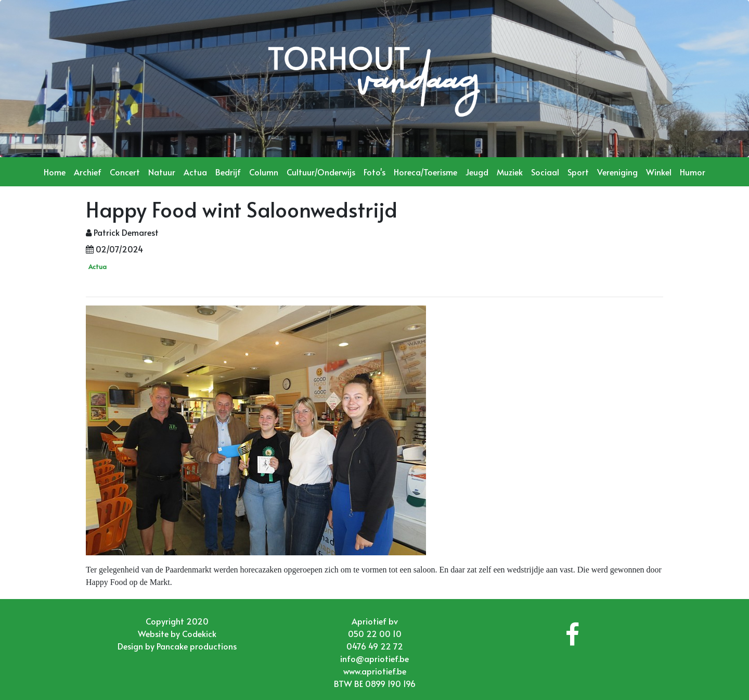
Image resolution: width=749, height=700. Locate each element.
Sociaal (545, 172)
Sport (578, 172)
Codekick (199, 633)
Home (55, 172)
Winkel (659, 172)
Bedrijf (228, 172)
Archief (88, 172)
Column (264, 172)
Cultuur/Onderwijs (321, 172)
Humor (693, 172)
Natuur (162, 172)
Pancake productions (197, 646)
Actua (195, 172)
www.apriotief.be (375, 671)
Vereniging (617, 172)
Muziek (510, 172)
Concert (125, 172)
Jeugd (477, 172)
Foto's (374, 172)
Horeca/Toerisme (425, 172)
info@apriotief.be (374, 658)
